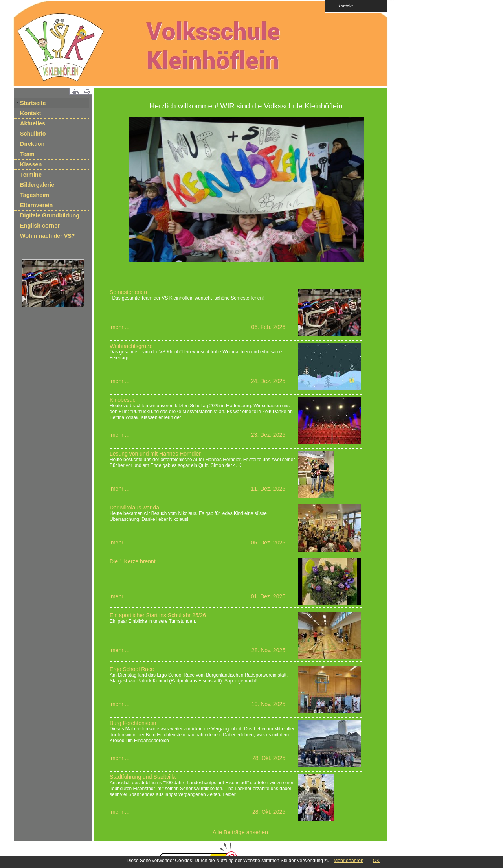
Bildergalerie (37, 185)
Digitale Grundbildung (50, 215)
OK (376, 861)
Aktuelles (33, 123)
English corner (40, 226)
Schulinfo (33, 134)
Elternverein (36, 205)
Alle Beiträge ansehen (240, 832)
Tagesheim (35, 195)
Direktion (32, 144)
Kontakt (343, 6)
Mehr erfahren (348, 861)
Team (27, 154)
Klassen (31, 164)
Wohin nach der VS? (48, 236)
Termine (31, 175)
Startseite (33, 103)
